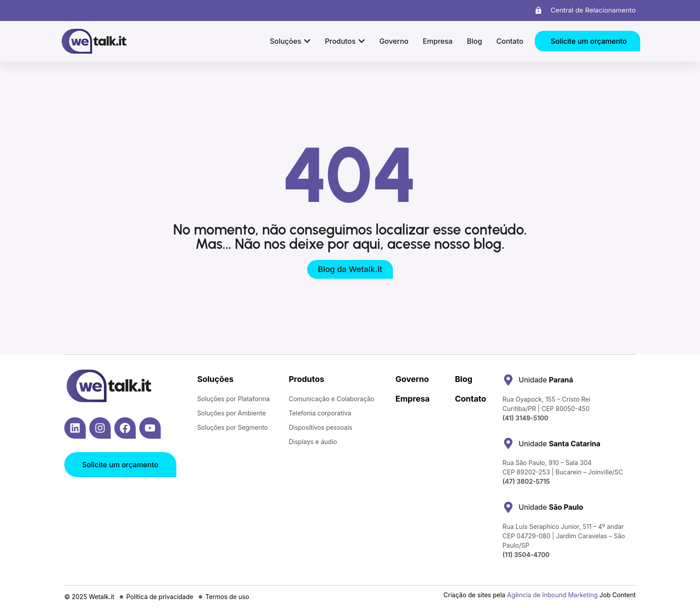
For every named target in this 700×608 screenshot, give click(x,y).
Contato (471, 399)
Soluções (215, 379)
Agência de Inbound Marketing (552, 595)
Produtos (307, 379)
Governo (412, 379)
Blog (464, 379)
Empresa (413, 399)
